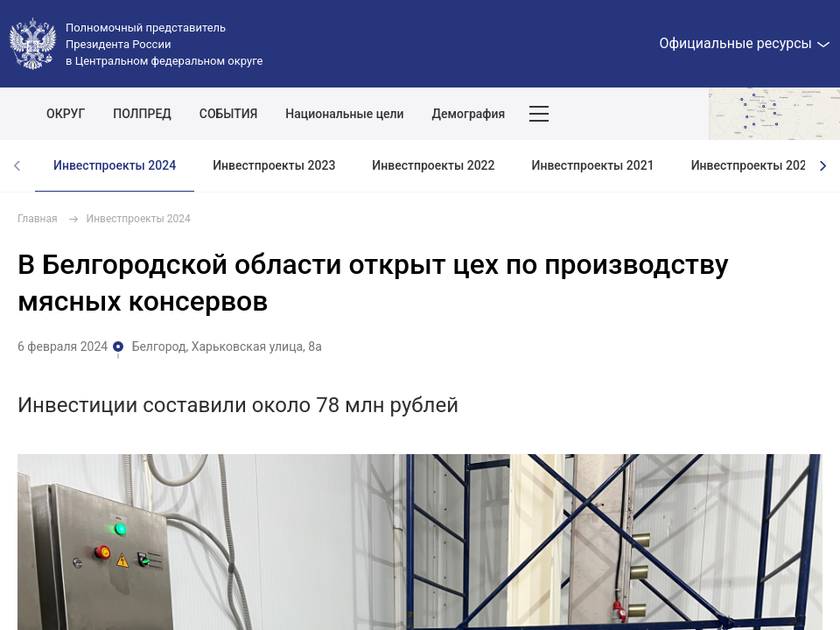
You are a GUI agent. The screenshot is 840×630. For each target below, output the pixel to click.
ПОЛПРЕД (142, 114)
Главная (38, 219)
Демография (469, 114)
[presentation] (822, 166)
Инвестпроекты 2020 (752, 165)
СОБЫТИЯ (229, 114)
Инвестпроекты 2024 (115, 165)
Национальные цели (344, 114)
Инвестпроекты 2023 (274, 165)
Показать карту (774, 114)
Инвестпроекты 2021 (593, 165)
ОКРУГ (66, 114)
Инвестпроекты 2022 (433, 165)
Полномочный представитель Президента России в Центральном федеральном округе (164, 44)
